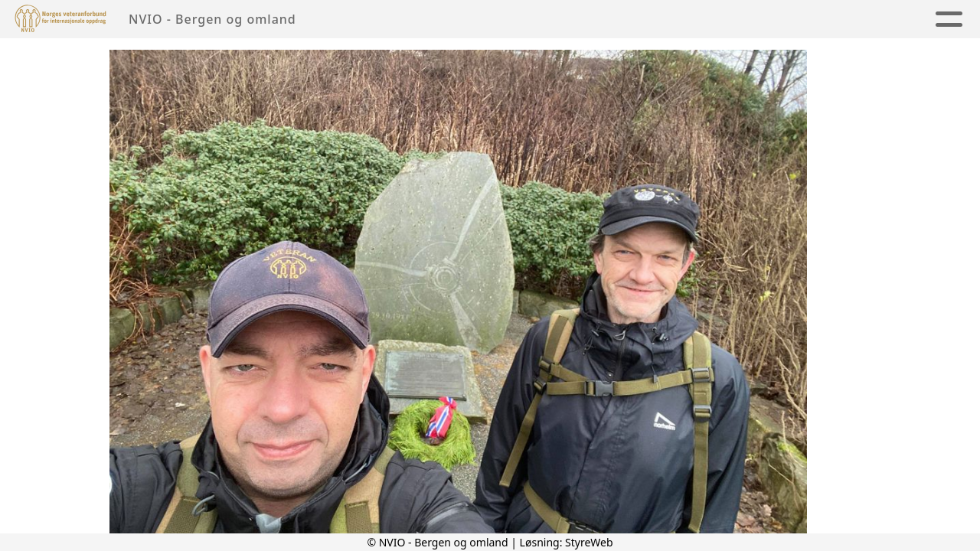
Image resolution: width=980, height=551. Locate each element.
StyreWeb (589, 542)
